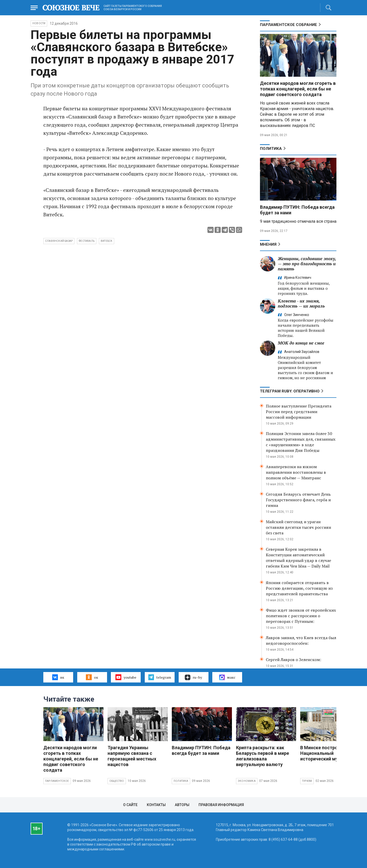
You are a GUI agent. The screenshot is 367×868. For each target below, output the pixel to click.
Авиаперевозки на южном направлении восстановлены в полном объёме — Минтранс (296, 472)
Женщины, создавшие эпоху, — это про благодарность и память (307, 264)
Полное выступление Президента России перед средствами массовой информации (299, 412)
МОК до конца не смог (301, 343)
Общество (117, 781)
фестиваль (87, 241)
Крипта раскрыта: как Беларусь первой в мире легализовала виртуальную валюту (263, 756)
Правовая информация (221, 805)
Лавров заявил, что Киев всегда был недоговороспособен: (301, 640)
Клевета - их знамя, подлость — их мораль (301, 303)
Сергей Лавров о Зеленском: (293, 660)
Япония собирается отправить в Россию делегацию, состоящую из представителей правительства (299, 588)
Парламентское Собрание (289, 25)
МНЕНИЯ (268, 244)
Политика (271, 149)
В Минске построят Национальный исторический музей (323, 753)
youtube (126, 677)
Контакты (156, 805)
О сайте (130, 805)
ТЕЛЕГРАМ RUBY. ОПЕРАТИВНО (290, 391)
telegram (160, 677)
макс (227, 677)
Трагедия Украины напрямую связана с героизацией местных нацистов (132, 756)
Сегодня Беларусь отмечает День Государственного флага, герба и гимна (298, 500)
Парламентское (57, 781)
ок (92, 677)
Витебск (107, 241)
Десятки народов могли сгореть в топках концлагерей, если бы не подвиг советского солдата (298, 89)
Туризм (307, 781)
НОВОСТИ (39, 23)
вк (58, 677)
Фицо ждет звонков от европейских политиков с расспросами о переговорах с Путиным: (301, 616)
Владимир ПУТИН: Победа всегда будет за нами (201, 750)
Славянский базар (59, 241)
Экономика (247, 781)
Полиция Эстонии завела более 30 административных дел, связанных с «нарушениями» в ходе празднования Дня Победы (301, 442)
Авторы (182, 805)
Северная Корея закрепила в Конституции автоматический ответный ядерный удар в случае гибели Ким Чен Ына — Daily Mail (298, 558)
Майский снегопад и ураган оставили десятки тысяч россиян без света (298, 527)
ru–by (193, 677)
